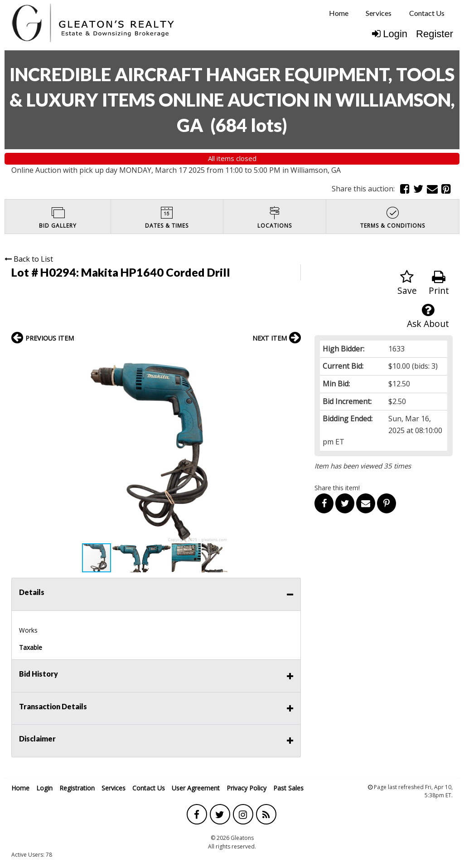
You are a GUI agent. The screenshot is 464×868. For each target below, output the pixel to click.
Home (339, 13)
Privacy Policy (246, 788)
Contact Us (427, 13)
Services (379, 13)
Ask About (428, 316)
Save (407, 283)
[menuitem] (339, 13)
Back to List (29, 259)
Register (435, 34)
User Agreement (196, 788)
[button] (293, 357)
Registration (77, 788)
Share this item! (337, 488)
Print (439, 283)
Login (390, 34)
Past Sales (288, 788)
